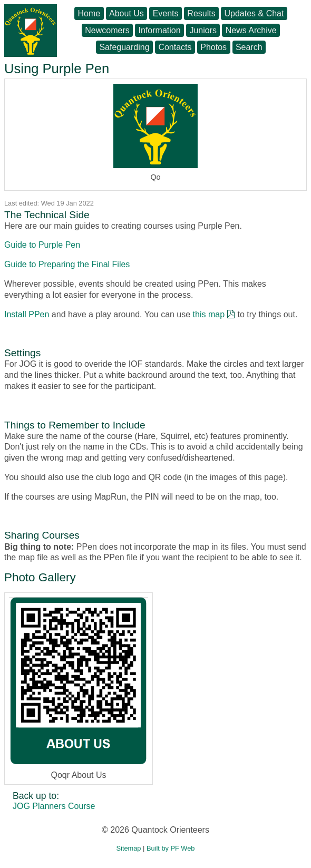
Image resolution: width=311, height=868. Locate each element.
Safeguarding (124, 47)
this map (209, 314)
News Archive (251, 30)
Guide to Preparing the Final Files (67, 264)
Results (201, 13)
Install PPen (27, 314)
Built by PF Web (171, 848)
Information (160, 30)
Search (249, 47)
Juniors (203, 30)
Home (89, 13)
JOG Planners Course (54, 806)
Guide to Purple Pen (42, 245)
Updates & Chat (254, 13)
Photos (213, 47)
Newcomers (107, 30)
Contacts (175, 47)
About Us (127, 13)
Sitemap (129, 848)
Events (166, 13)
